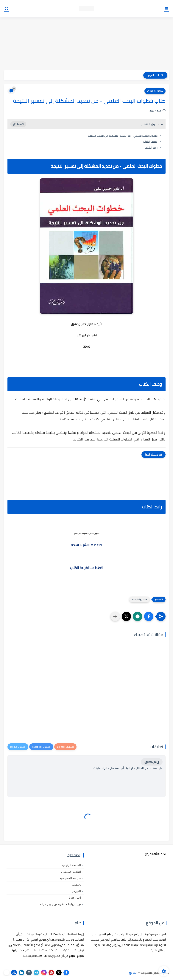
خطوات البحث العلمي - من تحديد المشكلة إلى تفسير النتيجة (123, 136)
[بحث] (7, 9)
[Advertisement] (86, 44)
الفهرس (76, 891)
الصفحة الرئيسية (71, 865)
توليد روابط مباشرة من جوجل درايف (60, 904)
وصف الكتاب (150, 142)
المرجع (133, 973)
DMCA (76, 885)
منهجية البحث (155, 91)
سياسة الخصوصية (70, 878)
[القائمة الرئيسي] (166, 9)
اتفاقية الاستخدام (71, 872)
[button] (149, 616)
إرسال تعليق (152, 762)
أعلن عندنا (75, 898)
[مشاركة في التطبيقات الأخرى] (115, 616)
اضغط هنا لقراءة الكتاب (87, 568)
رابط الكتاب (151, 148)
